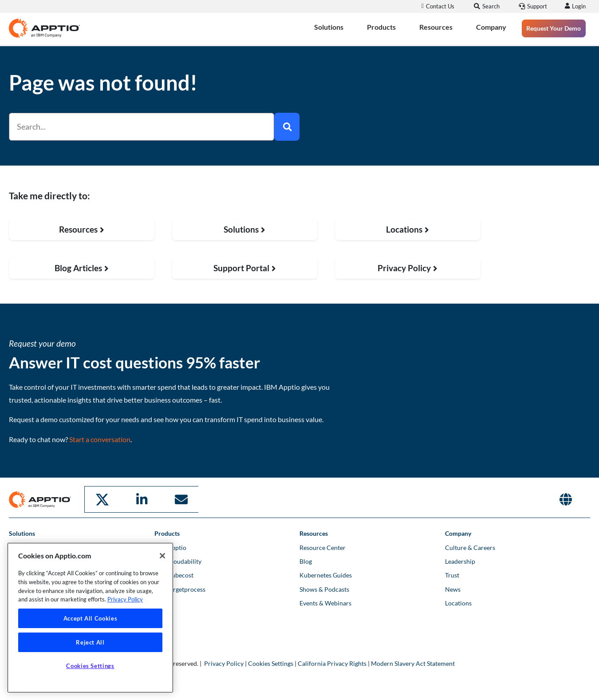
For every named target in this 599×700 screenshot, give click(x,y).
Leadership (460, 560)
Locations (458, 602)
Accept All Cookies (91, 618)
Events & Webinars (325, 602)
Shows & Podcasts (324, 588)
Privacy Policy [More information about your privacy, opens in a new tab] (125, 599)
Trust (452, 574)
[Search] (287, 127)
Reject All (90, 642)
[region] (90, 618)
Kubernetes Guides (326, 574)
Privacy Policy (224, 662)
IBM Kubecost (174, 574)
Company (491, 27)
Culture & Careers (470, 547)
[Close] (162, 556)
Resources (436, 27)
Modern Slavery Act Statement (413, 662)
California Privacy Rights (332, 662)
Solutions (329, 27)
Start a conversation (100, 439)
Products (381, 27)
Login (577, 6)
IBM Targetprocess (180, 588)
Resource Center (323, 547)
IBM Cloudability (178, 560)
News (453, 588)
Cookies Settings (271, 662)
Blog (306, 560)
